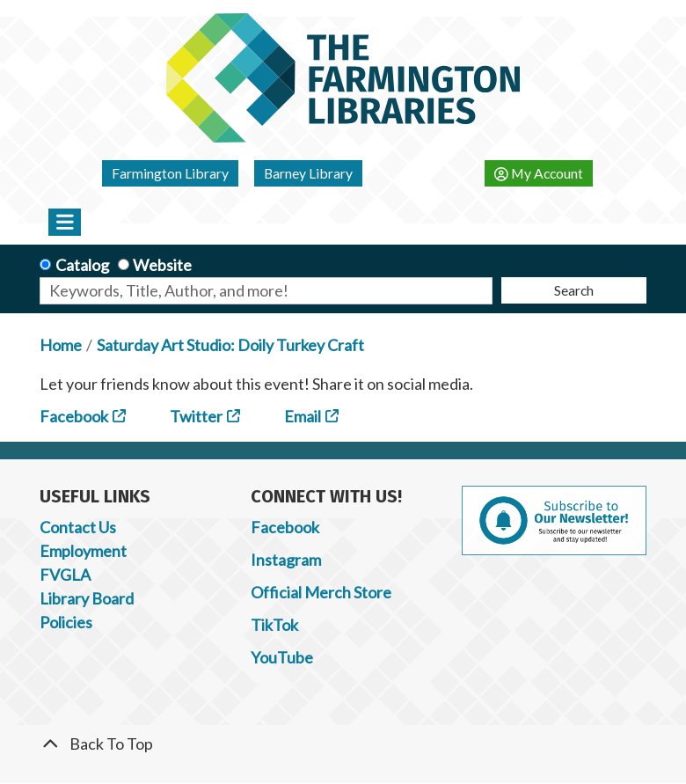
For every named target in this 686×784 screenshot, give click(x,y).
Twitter (196, 416)
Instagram (286, 560)
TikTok (274, 625)
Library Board (87, 598)
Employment (83, 551)
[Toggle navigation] (65, 222)
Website (162, 265)
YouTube (282, 657)
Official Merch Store (321, 592)
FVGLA (65, 575)
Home (61, 345)
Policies (66, 622)
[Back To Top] (343, 744)
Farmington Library (170, 173)
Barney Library (308, 173)
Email (303, 416)
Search (574, 290)
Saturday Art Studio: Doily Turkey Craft (230, 345)
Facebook (74, 416)
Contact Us (78, 527)
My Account (539, 173)
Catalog (82, 265)
